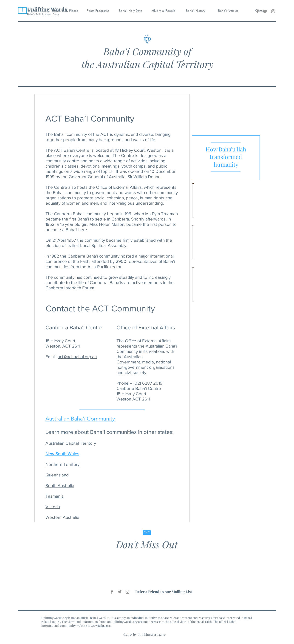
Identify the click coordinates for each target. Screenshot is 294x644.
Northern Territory (62, 464)
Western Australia (62, 517)
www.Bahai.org (101, 625)
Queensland (57, 475)
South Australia (60, 486)
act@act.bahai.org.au (77, 357)
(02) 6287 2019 (148, 383)
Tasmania (55, 496)
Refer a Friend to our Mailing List (164, 592)
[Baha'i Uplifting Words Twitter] (265, 11)
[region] (226, 158)
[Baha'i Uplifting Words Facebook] (257, 11)
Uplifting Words (47, 9)
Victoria (53, 507)
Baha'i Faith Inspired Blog (43, 14)
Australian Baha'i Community (80, 419)
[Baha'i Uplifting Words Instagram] (273, 11)
